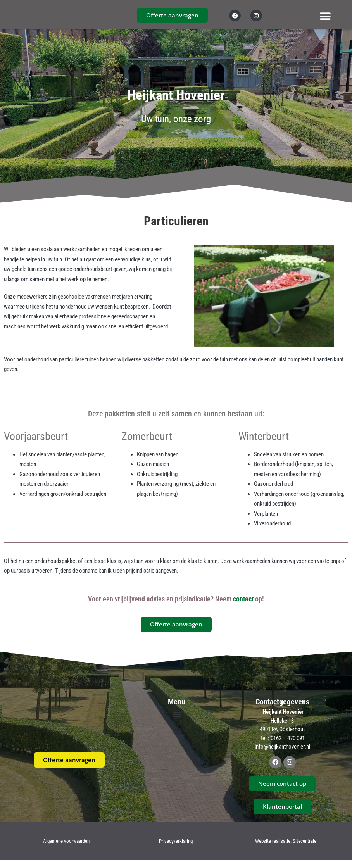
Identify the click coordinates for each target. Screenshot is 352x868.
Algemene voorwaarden (66, 848)
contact (243, 606)
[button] (325, 16)
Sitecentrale (305, 848)
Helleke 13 (282, 728)
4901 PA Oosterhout (282, 737)
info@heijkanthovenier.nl (282, 754)
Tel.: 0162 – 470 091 (282, 745)
